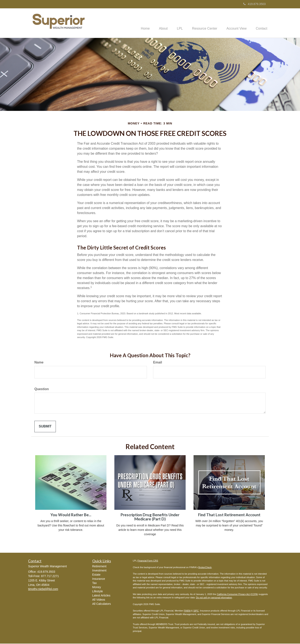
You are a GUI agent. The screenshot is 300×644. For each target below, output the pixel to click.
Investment (99, 571)
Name (39, 363)
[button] (158, 23)
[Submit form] (45, 427)
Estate (96, 575)
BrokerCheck (205, 568)
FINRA (187, 611)
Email (158, 363)
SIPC (196, 611)
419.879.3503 (254, 4)
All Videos (99, 600)
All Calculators (102, 604)
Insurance (99, 579)
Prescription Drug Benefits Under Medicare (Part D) (150, 517)
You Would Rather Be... (71, 515)
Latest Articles (101, 596)
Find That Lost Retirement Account (229, 515)
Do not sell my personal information (214, 598)
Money (97, 588)
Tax (95, 583)
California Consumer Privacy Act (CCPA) (237, 595)
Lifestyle (98, 592)
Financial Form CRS (148, 561)
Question (42, 389)
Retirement (99, 567)
